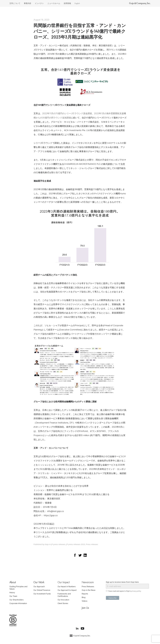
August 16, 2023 (41, 20)
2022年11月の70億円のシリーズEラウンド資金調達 (67, 113)
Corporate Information (18, 603)
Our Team (13, 596)
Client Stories (63, 603)
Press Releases (88, 586)
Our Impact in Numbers (67, 586)
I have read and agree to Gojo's (125, 591)
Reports (85, 594)
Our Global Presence (42, 590)
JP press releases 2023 (76, 544)
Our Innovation (63, 600)
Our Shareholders (16, 600)
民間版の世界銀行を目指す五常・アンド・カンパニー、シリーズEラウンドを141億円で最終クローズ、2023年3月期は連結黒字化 (80, 31)
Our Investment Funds (42, 594)
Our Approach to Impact (67, 590)
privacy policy (136, 591)
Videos (85, 601)
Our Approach (39, 586)
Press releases (92, 544)
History (12, 593)
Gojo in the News (89, 590)
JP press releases (58, 544)
